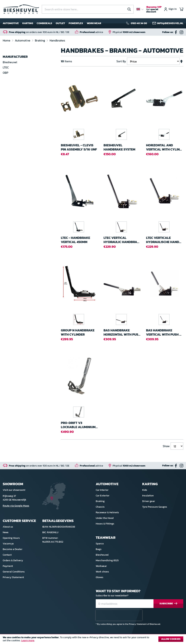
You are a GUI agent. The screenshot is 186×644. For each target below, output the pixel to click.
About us (8, 527)
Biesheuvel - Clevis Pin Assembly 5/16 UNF (79, 147)
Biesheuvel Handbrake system (119, 147)
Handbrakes (57, 40)
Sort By (121, 61)
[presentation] (119, 615)
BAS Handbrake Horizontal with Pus (122, 332)
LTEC (6, 67)
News (6, 532)
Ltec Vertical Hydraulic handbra (121, 240)
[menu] (52, 23)
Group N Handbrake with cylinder (78, 332)
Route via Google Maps (16, 506)
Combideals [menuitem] (44, 23)
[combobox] (88, 9)
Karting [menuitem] (28, 23)
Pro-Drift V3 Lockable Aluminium (79, 425)
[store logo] (21, 9)
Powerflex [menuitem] (76, 23)
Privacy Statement (13, 577)
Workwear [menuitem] (94, 23)
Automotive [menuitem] (11, 23)
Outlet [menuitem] (60, 23)
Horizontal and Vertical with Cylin (164, 147)
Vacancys (8, 544)
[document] (93, 640)
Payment (8, 566)
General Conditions (14, 572)
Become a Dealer (13, 549)
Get (154, 9)
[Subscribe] (168, 604)
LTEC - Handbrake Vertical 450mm (75, 240)
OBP (5, 73)
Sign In (173, 9)
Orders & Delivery (13, 560)
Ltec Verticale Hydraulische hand (164, 240)
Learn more (28, 640)
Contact (7, 555)
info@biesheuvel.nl (170, 23)
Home (7, 40)
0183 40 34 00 (139, 23)
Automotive (23, 40)
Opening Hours (11, 538)
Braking (40, 40)
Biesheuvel (10, 62)
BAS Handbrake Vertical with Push (164, 332)
